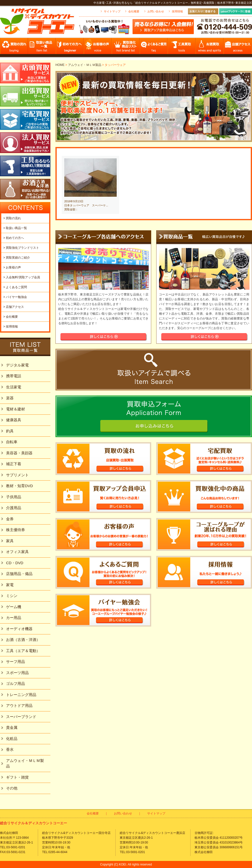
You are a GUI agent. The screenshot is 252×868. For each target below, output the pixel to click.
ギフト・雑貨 (17, 777)
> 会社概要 (11, 317)
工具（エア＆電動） (23, 651)
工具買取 (182, 47)
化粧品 (12, 739)
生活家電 (14, 387)
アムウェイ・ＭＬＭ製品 (85, 65)
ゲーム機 (14, 607)
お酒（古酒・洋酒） (23, 640)
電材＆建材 (15, 409)
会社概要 (134, 11)
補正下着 (14, 464)
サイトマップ (112, 11)
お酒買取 (210, 47)
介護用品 (14, 508)
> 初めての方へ (14, 238)
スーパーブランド (21, 717)
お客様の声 (98, 47)
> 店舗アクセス (14, 307)
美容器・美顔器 (19, 453)
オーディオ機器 (19, 629)
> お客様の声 (12, 267)
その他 (12, 788)
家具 (10, 541)
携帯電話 (14, 376)
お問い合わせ (156, 11)
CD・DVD (15, 563)
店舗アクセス (238, 47)
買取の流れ (14, 47)
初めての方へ (70, 47)
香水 (10, 749)
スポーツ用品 (17, 673)
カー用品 (14, 618)
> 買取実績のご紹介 (17, 258)
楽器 (10, 398)
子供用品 (14, 497)
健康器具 (14, 420)
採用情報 (177, 11)
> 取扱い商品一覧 (15, 228)
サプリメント (17, 475)
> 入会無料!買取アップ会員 (22, 277)
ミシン (12, 596)
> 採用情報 (11, 327)
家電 (10, 585)
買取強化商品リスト (126, 47)
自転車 (12, 442)
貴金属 (12, 727)
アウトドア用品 (19, 705)
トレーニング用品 (21, 695)
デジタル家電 (17, 365)
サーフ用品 (15, 662)
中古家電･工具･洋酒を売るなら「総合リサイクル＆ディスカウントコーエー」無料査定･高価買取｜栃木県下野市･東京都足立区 (173, 3)
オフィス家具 (17, 552)
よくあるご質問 (154, 47)
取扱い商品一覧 (42, 47)
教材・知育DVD (20, 486)
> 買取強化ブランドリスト (21, 248)
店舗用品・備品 (19, 574)
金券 (10, 519)
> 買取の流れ (12, 218)
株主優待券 (15, 530)
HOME (60, 65)
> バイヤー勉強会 (15, 297)
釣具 (10, 431)
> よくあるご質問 (15, 287)
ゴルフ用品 (15, 684)
